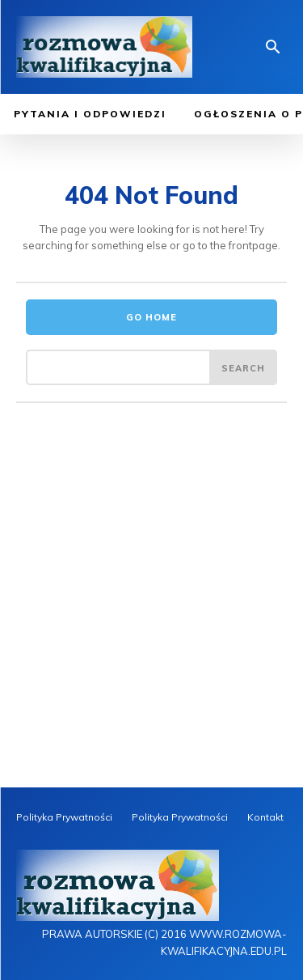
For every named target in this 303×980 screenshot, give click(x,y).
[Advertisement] (151, 628)
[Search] (243, 367)
